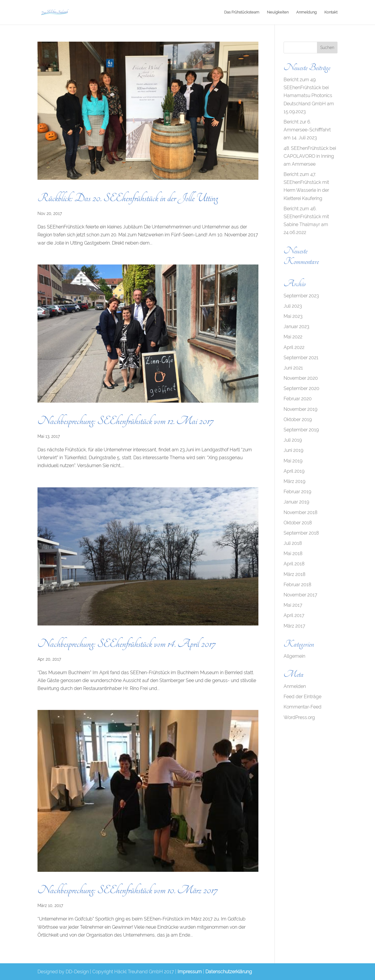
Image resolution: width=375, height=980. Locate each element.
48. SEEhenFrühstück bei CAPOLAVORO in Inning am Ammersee (310, 156)
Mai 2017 (293, 605)
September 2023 (301, 296)
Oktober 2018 (298, 523)
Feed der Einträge (302, 697)
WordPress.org (299, 717)
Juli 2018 (293, 543)
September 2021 (301, 358)
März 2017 (294, 626)
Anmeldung (306, 12)
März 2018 (294, 574)
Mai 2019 (293, 461)
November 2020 (301, 378)
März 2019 (294, 481)
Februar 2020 (298, 399)
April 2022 (294, 347)
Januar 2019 (296, 502)
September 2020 (301, 388)
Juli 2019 (293, 440)
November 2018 (300, 512)
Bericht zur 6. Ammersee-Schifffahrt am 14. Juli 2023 (307, 130)
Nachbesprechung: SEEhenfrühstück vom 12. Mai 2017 (125, 421)
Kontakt (331, 12)
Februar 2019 (297, 492)
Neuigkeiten (278, 12)
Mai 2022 (293, 337)
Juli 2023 (293, 306)
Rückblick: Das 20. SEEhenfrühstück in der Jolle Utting (128, 198)
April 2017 (294, 615)
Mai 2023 (293, 316)
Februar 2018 (297, 585)
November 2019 (300, 409)
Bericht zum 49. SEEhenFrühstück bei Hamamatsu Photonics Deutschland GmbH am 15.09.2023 (309, 96)
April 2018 (294, 564)
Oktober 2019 (298, 419)
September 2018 (301, 533)
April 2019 (294, 471)
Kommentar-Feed (302, 707)
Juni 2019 (293, 450)
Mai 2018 (293, 553)
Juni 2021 (293, 368)
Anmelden (295, 686)
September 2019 (301, 430)
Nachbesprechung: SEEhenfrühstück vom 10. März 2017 (127, 890)
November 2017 (300, 595)
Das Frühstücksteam (242, 12)
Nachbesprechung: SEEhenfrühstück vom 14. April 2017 (126, 644)
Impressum (190, 972)
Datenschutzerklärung (229, 972)
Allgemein (294, 656)
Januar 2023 (296, 327)
